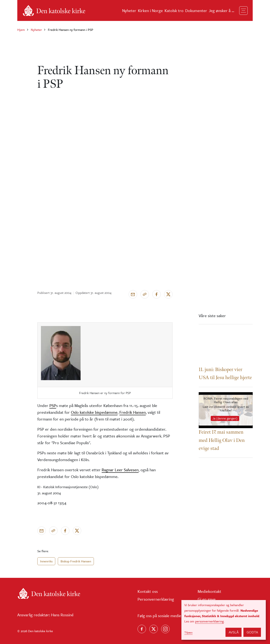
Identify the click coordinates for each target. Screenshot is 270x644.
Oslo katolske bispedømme (94, 412)
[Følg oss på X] (154, 629)
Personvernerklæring (156, 599)
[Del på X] (168, 294)
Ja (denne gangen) (225, 418)
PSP (53, 405)
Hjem (21, 30)
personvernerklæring (209, 621)
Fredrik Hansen (133, 412)
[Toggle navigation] (243, 11)
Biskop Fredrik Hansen (76, 561)
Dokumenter (196, 10)
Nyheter (129, 10)
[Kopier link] (145, 294)
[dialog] (224, 620)
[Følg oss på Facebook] (142, 629)
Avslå (234, 632)
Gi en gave (207, 599)
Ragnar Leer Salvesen (120, 470)
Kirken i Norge (150, 10)
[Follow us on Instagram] (165, 629)
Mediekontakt (209, 591)
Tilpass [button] (188, 632)
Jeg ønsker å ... (221, 10)
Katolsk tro (174, 10)
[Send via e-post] (133, 294)
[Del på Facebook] (157, 294)
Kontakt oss (148, 591)
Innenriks (46, 561)
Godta (252, 632)
